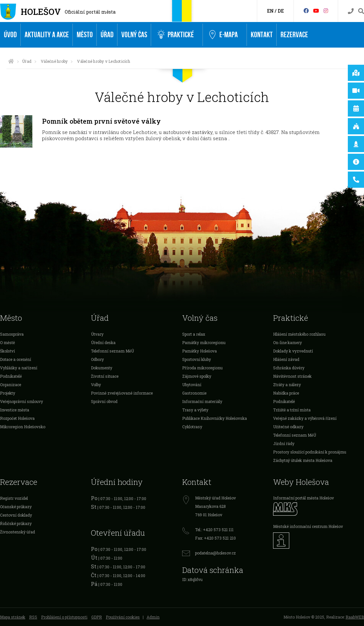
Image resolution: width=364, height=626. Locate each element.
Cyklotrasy (192, 427)
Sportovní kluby (197, 359)
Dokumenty (102, 368)
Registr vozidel (14, 498)
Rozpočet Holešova (17, 418)
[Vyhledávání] (361, 11)
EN (270, 11)
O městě (7, 342)
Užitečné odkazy (288, 427)
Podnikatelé (11, 376)
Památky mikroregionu (204, 342)
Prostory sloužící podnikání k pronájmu (310, 452)
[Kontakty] (351, 11)
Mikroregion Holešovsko (23, 427)
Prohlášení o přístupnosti (64, 617)
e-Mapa (224, 35)
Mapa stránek (13, 617)
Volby (96, 385)
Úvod (10, 35)
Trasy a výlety (195, 410)
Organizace (11, 385)
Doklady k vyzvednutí (293, 351)
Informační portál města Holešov (303, 498)
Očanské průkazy (16, 507)
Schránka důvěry (289, 368)
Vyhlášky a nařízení (19, 368)
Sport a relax (194, 334)
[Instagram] (326, 11)
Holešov (41, 12)
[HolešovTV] (316, 11)
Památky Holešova (199, 351)
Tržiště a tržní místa (292, 410)
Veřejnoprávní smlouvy (22, 401)
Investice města (15, 410)
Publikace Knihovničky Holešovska (215, 418)
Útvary (97, 334)
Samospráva (12, 334)
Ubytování (192, 385)
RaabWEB (355, 617)
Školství (7, 351)
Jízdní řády (284, 443)
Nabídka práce (286, 393)
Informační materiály (202, 401)
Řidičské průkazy (16, 523)
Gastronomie (194, 393)
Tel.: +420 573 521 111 (214, 530)
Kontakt (262, 35)
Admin (153, 617)
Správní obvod (104, 401)
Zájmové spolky (197, 376)
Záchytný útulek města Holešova (303, 460)
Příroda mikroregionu (202, 368)
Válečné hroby (54, 61)
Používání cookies (123, 617)
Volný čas (134, 35)
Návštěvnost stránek (292, 376)
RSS (33, 617)
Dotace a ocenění (16, 359)
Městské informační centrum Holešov (308, 526)
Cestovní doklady (16, 515)
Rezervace (294, 35)
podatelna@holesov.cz (215, 553)
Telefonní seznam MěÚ (112, 351)
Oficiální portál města (90, 12)
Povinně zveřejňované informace (122, 393)
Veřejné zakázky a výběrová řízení (305, 418)
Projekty (8, 393)
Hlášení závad (286, 359)
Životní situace (105, 376)
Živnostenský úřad (17, 532)
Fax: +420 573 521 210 (215, 538)
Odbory (97, 359)
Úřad (107, 35)
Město (85, 35)
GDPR (97, 617)
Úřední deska (103, 342)
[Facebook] (306, 11)
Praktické (176, 35)
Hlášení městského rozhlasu (299, 334)
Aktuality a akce (47, 35)
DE (281, 11)
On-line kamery (287, 342)
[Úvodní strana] (11, 61)
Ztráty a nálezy (287, 385)
